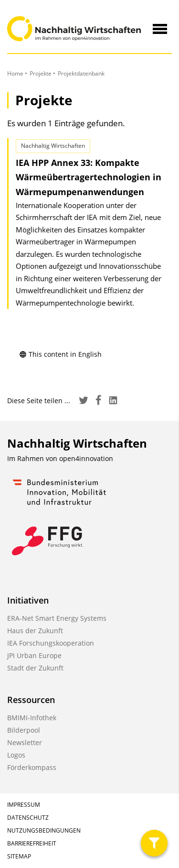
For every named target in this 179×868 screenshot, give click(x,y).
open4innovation (86, 458)
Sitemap (19, 856)
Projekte (41, 73)
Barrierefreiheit (32, 843)
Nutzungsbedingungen (44, 830)
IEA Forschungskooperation (51, 643)
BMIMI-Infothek (32, 718)
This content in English (60, 354)
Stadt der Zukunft (35, 668)
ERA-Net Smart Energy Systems (57, 618)
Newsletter (25, 742)
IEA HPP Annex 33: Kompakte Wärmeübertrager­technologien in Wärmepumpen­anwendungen (89, 177)
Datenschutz (28, 818)
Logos (16, 755)
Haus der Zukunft (35, 631)
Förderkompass (32, 767)
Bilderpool (24, 730)
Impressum (24, 805)
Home (15, 73)
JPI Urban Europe (34, 655)
